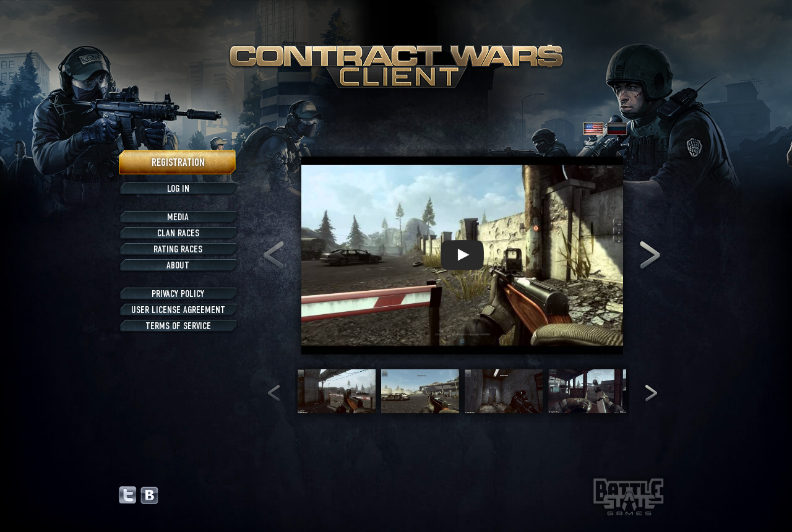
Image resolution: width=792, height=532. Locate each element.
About (178, 265)
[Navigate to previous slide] (274, 255)
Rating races (178, 249)
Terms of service (178, 326)
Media (178, 217)
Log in (178, 189)
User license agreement (178, 310)
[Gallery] (462, 255)
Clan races (178, 233)
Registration (178, 162)
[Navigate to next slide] (650, 255)
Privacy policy (178, 294)
